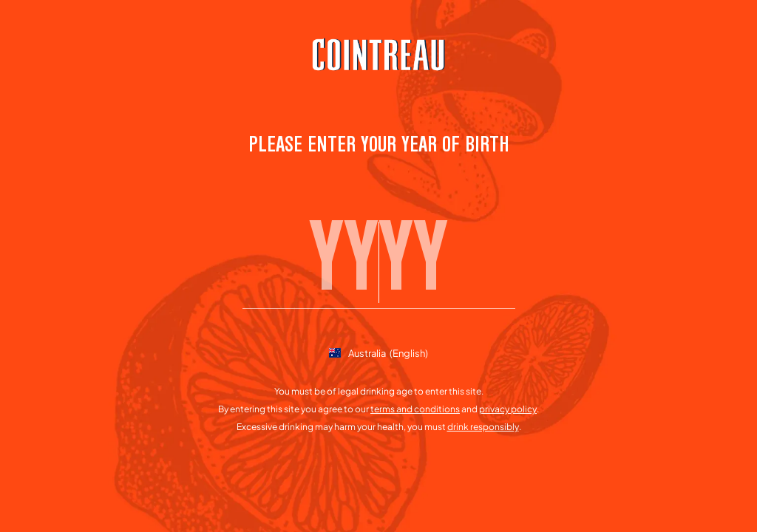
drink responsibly (483, 427)
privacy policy (508, 409)
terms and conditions (415, 409)
